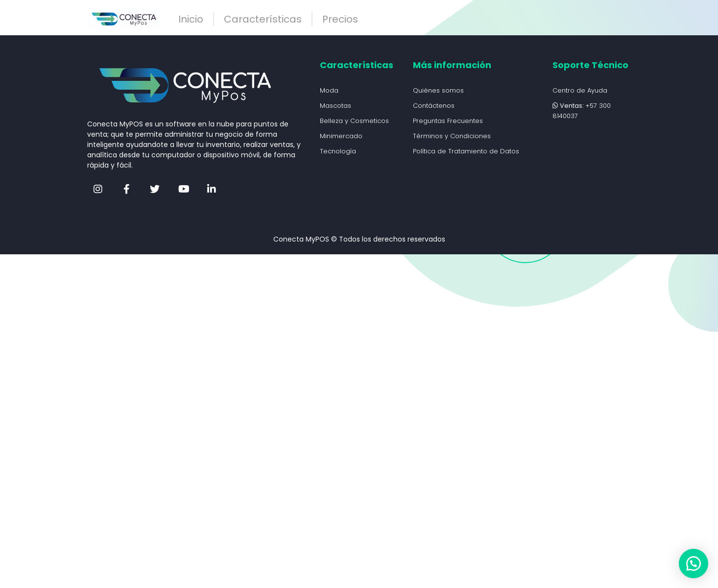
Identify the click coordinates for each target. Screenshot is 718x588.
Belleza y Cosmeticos (354, 121)
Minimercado (341, 136)
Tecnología (338, 151)
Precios (340, 19)
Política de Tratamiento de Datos (466, 151)
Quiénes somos (438, 90)
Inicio (191, 19)
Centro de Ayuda (580, 90)
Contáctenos (434, 106)
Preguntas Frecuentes (448, 121)
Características (263, 19)
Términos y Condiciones (452, 136)
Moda (329, 90)
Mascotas (335, 106)
